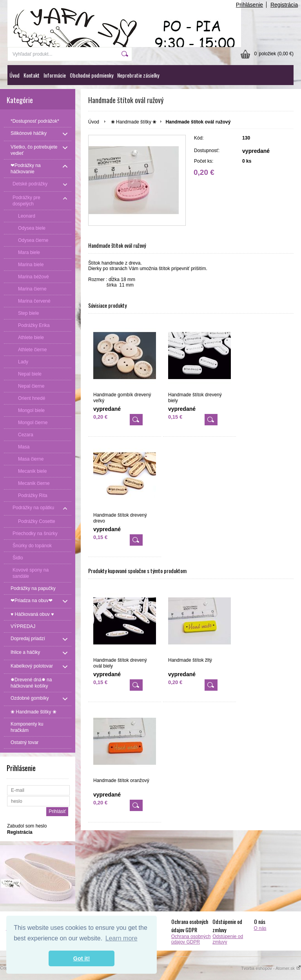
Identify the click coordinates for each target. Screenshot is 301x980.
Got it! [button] (82, 958)
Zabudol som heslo (27, 826)
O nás (260, 928)
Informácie (55, 75)
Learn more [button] (121, 938)
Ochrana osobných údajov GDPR (191, 939)
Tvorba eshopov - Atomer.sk (271, 968)
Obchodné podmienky (92, 75)
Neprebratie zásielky (138, 75)
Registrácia (284, 5)
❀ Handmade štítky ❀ (134, 122)
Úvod (15, 75)
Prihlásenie (249, 5)
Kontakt (32, 75)
